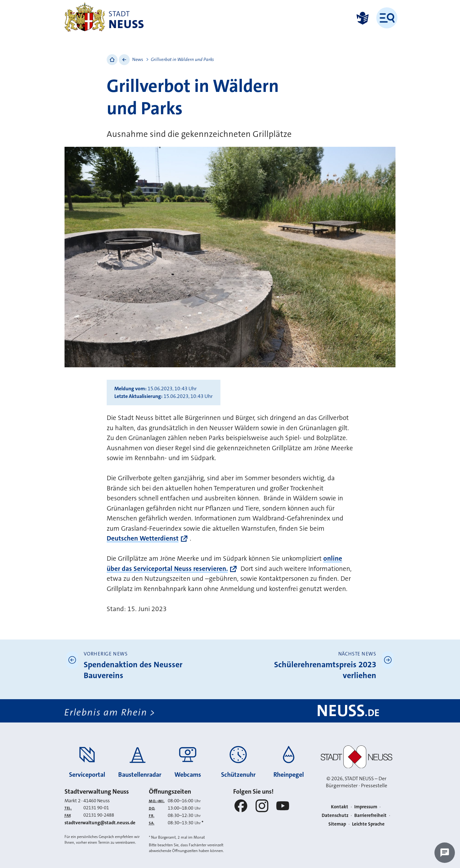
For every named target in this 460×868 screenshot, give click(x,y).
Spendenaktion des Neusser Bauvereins (133, 670)
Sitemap (337, 824)
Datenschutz (335, 815)
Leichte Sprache (368, 824)
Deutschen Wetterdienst (143, 538)
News (138, 59)
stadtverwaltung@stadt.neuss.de (100, 823)
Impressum (366, 807)
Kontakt (340, 807)
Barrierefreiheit (370, 815)
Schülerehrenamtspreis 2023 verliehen (325, 670)
